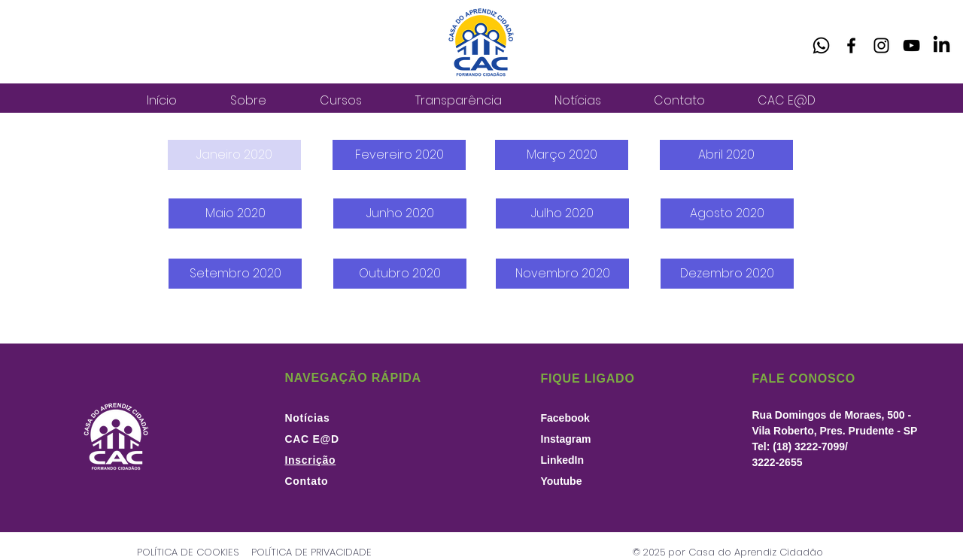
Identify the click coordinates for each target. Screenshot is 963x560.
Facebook (565, 418)
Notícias (308, 418)
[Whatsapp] (821, 45)
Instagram (566, 439)
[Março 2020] (562, 155)
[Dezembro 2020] (727, 274)
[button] (234, 155)
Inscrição (311, 460)
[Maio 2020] (235, 213)
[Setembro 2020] (235, 274)
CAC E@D (312, 439)
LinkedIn (563, 460)
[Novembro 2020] (562, 274)
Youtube (562, 481)
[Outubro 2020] (400, 274)
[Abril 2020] (726, 155)
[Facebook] (851, 45)
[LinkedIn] (942, 45)
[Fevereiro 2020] (399, 155)
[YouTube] (911, 45)
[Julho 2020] (562, 213)
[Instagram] (881, 45)
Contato (307, 481)
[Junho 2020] (400, 213)
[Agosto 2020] (727, 213)
